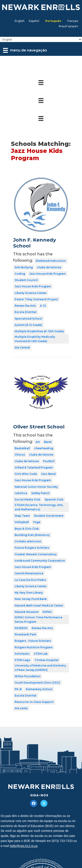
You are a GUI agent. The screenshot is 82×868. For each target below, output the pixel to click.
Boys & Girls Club (27, 529)
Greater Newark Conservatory (36, 554)
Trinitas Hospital (46, 660)
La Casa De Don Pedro (30, 580)
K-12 (43, 306)
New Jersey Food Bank (31, 599)
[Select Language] (41, 39)
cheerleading (44, 448)
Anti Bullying (24, 267)
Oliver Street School (39, 427)
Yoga (37, 522)
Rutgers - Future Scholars (33, 641)
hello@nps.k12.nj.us (24, 846)
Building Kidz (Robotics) (32, 535)
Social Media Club (28, 499)
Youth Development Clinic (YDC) (37, 683)
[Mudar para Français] (73, 21)
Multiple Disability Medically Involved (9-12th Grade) (35, 339)
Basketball (22, 448)
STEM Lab (41, 654)
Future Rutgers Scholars (32, 548)
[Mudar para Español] (34, 21)
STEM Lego (23, 660)
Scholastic (22, 654)
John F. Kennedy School (35, 243)
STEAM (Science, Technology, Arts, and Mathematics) (39, 507)
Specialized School (28, 319)
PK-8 (18, 689)
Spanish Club (54, 499)
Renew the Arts (25, 306)
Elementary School (39, 689)
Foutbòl (49, 461)
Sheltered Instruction (51, 261)
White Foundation (28, 676)
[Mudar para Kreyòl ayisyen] (68, 26)
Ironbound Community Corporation (40, 561)
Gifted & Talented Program (34, 468)
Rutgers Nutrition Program (34, 647)
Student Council (26, 280)
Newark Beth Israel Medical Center (39, 605)
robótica (21, 493)
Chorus (20, 455)
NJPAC (47, 612)
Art (38, 442)
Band (48, 442)
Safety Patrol (40, 493)
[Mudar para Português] (53, 21)
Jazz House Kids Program (47, 274)
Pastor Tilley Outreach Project (36, 299)
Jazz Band (48, 474)
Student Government (49, 516)
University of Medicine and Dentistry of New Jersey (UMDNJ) (40, 668)
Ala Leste (21, 708)
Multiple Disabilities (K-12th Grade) (39, 331)
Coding (20, 274)
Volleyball (22, 522)
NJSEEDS (21, 628)
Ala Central (22, 347)
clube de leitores (49, 267)
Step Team (22, 516)
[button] (34, 803)
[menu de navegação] (25, 50)
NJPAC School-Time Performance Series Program (38, 620)
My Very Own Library (29, 593)
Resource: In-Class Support (34, 702)
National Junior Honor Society (36, 487)
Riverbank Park (25, 634)
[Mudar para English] (20, 21)
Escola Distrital (25, 312)
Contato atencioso (28, 541)
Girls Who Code (26, 474)
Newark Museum (27, 612)
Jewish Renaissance (29, 573)
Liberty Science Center (31, 293)
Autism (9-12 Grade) (28, 325)
